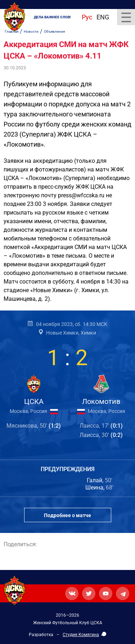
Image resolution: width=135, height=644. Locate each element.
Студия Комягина (81, 635)
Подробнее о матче (67, 515)
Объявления (54, 31)
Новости (31, 31)
